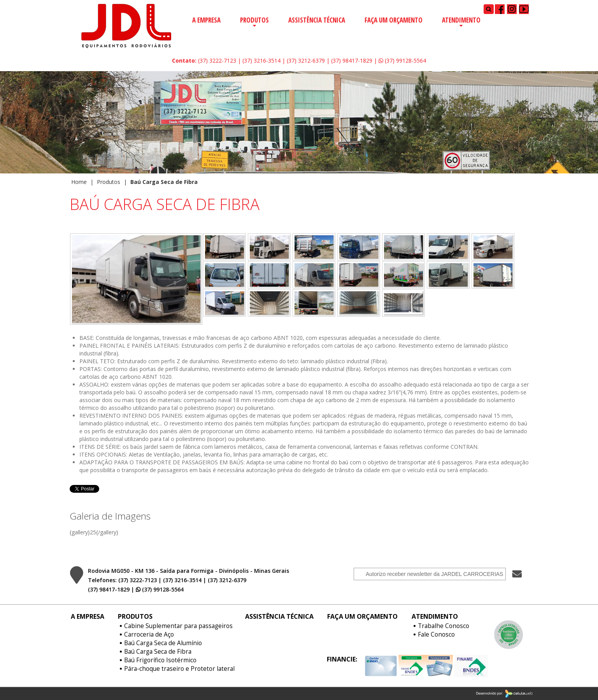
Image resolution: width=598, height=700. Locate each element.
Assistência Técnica (317, 20)
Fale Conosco (436, 635)
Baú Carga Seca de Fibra (158, 652)
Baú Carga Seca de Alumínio (163, 643)
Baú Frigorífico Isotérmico (160, 660)
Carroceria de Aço (149, 635)
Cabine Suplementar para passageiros (178, 626)
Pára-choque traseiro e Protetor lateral (179, 669)
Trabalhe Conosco (444, 626)
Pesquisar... (484, 4)
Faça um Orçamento (394, 20)
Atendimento (461, 20)
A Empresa (206, 20)
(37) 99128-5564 (402, 60)
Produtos (254, 20)
